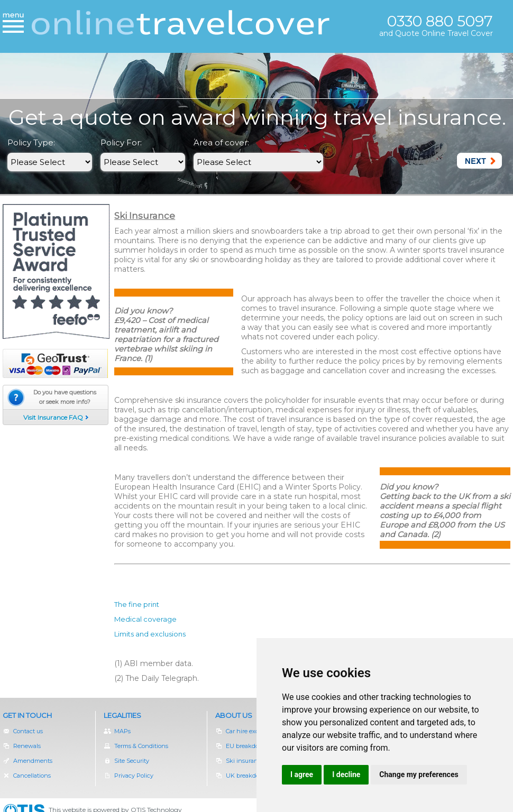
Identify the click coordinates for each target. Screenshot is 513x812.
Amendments (28, 761)
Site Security (126, 761)
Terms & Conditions (136, 746)
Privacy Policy (129, 776)
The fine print (137, 604)
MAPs (117, 731)
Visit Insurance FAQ (53, 417)
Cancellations (27, 776)
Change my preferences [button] (419, 774)
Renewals (27, 746)
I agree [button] (302, 774)
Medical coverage (145, 619)
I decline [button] (346, 774)
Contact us (23, 731)
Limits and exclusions (150, 634)
